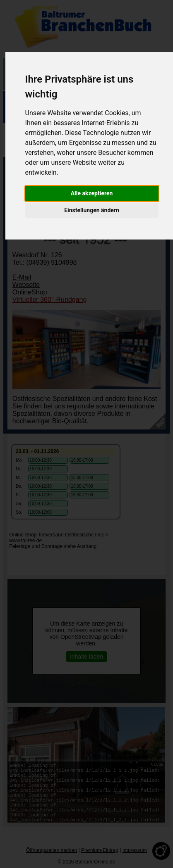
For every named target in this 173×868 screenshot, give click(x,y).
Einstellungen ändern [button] (92, 210)
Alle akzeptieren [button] (92, 193)
